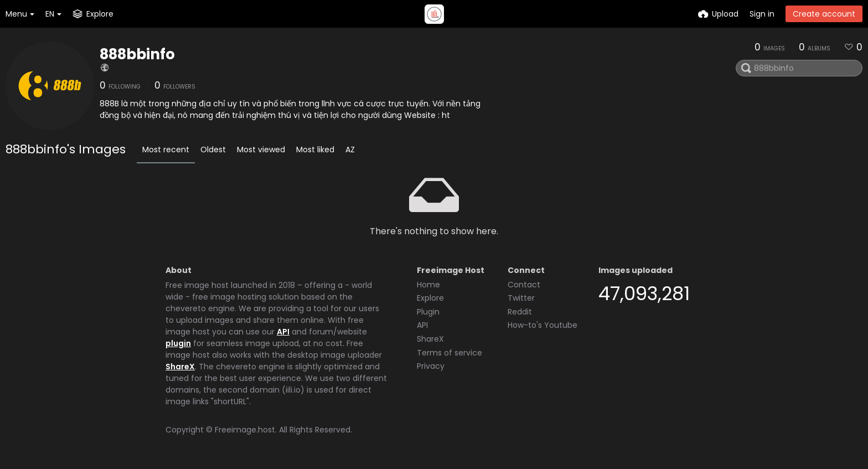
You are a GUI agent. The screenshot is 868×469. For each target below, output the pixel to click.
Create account (824, 14)
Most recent (166, 150)
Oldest (213, 150)
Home (428, 285)
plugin (178, 343)
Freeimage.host (245, 430)
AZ (350, 150)
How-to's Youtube (542, 325)
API (283, 332)
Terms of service (449, 353)
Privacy (431, 366)
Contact (524, 285)
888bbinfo (137, 54)
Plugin (428, 312)
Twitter (521, 298)
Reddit (520, 312)
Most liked (315, 150)
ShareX (180, 367)
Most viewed (261, 150)
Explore (430, 298)
